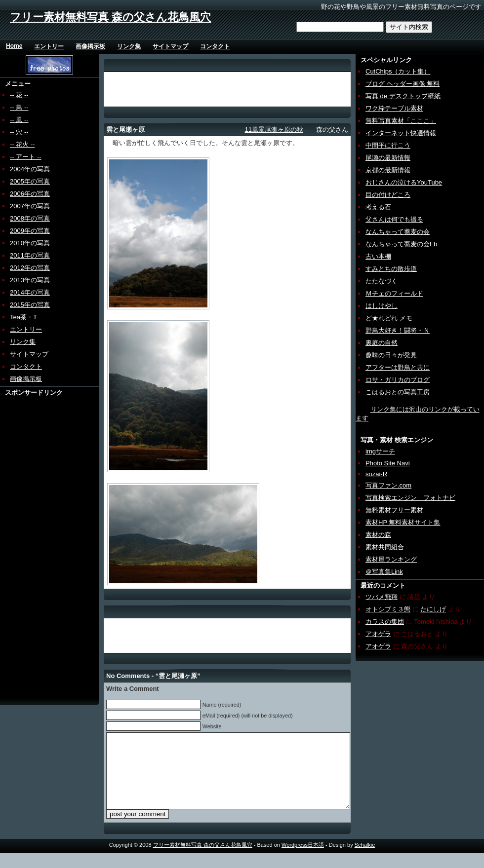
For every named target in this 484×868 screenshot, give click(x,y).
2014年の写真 (30, 292)
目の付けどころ (388, 195)
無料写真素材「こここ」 (401, 121)
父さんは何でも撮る (394, 219)
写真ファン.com (388, 485)
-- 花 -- (19, 95)
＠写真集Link (384, 572)
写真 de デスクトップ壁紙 (403, 96)
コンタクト (215, 46)
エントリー (49, 46)
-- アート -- (26, 157)
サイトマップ (170, 46)
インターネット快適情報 (401, 133)
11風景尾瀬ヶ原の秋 (274, 130)
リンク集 (129, 46)
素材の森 (378, 535)
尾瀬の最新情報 (388, 158)
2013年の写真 (30, 280)
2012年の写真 (30, 268)
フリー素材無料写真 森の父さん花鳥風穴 (110, 17)
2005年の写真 (30, 181)
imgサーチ (380, 451)
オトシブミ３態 (388, 609)
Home (14, 46)
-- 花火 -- (22, 144)
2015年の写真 (30, 305)
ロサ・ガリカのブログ (398, 380)
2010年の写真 (30, 243)
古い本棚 (378, 256)
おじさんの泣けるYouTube (404, 182)
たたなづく (382, 281)
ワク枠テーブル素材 (394, 108)
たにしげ (433, 609)
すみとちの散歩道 (391, 269)
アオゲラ (378, 634)
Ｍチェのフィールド (394, 293)
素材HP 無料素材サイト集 (403, 522)
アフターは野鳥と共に (398, 367)
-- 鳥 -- (19, 107)
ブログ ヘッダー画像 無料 (403, 84)
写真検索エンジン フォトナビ (410, 498)
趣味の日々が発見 (391, 355)
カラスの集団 (385, 622)
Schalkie (365, 860)
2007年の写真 (30, 206)
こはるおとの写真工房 (398, 392)
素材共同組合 (385, 547)
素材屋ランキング (391, 559)
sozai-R (376, 474)
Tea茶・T (23, 317)
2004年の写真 (30, 169)
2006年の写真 (30, 194)
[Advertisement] (38, 545)
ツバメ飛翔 (382, 597)
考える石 (378, 207)
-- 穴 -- (19, 132)
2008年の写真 (30, 218)
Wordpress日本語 (303, 860)
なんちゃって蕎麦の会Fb (401, 244)
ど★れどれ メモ (389, 318)
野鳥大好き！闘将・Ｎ (398, 330)
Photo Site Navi (388, 463)
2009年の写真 (30, 231)
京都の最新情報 (388, 170)
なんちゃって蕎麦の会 (398, 232)
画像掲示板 (90, 46)
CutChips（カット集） (398, 71)
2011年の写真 (30, 255)
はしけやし (382, 306)
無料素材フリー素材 (394, 510)
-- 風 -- (19, 120)
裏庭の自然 (382, 343)
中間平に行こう (388, 145)
